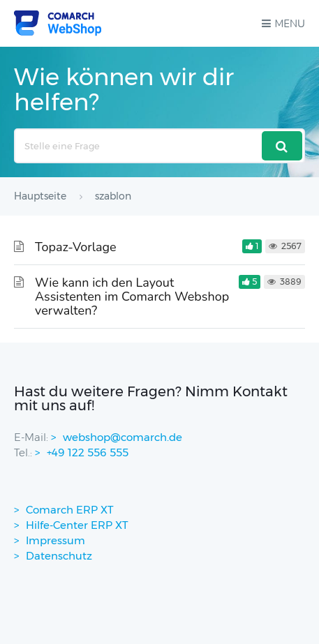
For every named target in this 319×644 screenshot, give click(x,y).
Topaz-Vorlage (76, 247)
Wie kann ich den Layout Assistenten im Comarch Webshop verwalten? (132, 297)
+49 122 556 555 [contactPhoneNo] (88, 452)
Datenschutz (59, 556)
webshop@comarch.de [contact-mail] (123, 437)
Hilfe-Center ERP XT (77, 525)
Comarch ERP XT (70, 510)
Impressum (55, 540)
